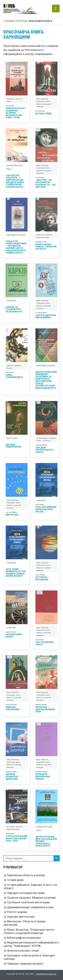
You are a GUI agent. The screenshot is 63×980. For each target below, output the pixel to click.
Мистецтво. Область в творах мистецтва (44, 236)
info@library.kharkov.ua (46, 974)
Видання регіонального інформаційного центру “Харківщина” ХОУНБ (31, 944)
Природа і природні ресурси (25, 963)
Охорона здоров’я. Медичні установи (31, 898)
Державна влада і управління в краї (30, 907)
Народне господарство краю (26, 893)
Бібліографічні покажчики (24, 938)
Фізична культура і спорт (23, 951)
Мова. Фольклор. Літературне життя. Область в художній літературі (29, 931)
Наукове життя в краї (21, 917)
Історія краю (15, 880)
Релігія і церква (17, 912)
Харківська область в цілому (26, 875)
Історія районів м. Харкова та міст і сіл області (46, 439)
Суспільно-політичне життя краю (29, 902)
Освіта (9, 169)
